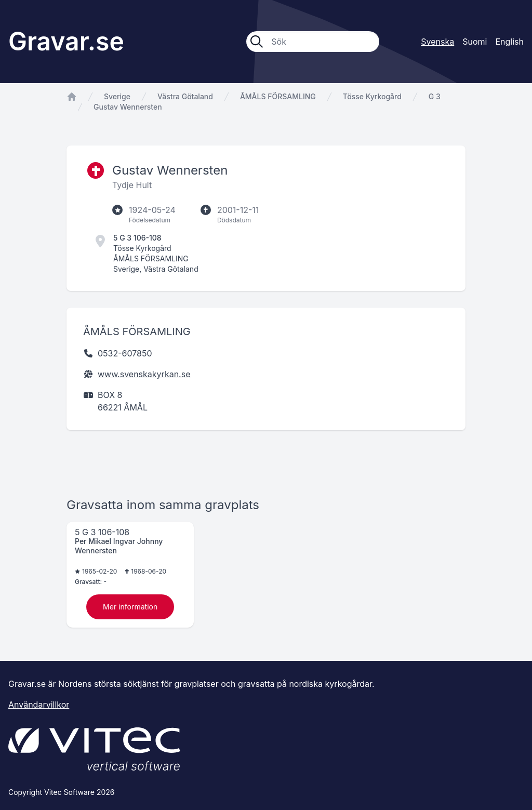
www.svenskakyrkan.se (144, 374)
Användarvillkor (39, 705)
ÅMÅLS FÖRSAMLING (278, 96)
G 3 (435, 96)
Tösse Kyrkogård (372, 96)
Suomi (475, 42)
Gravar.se (66, 41)
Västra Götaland (185, 96)
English (509, 42)
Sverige (117, 96)
